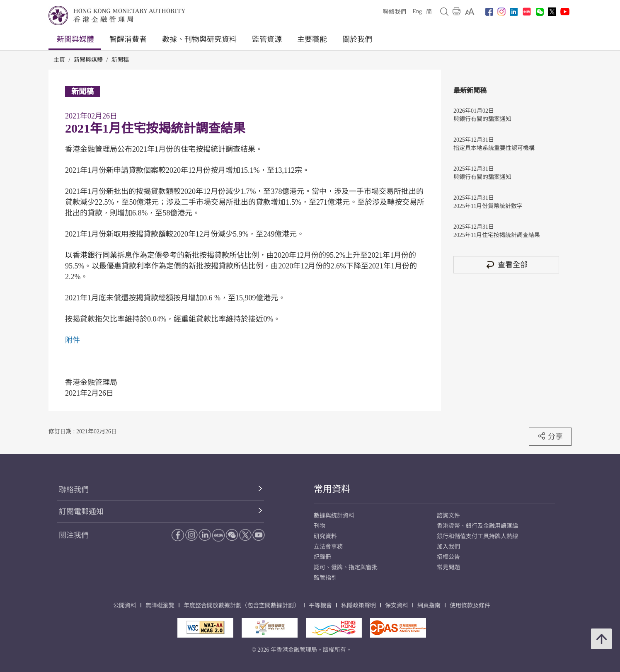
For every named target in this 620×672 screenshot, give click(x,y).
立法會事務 (328, 547)
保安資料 (397, 606)
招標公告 (448, 557)
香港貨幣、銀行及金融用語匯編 (477, 526)
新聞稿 (120, 60)
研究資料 (325, 536)
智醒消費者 (128, 39)
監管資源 (267, 39)
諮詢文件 (448, 516)
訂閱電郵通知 (81, 512)
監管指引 (325, 578)
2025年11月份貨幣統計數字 (488, 206)
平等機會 (320, 606)
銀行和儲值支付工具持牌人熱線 (477, 536)
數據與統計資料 (334, 516)
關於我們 (357, 39)
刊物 (320, 526)
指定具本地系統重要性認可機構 (494, 148)
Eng (417, 11)
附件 (73, 340)
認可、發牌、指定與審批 (346, 567)
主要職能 (312, 39)
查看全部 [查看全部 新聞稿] (506, 265)
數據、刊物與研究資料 (199, 39)
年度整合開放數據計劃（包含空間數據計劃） (242, 606)
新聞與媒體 (75, 39)
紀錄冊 (322, 557)
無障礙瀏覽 (160, 606)
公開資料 (125, 606)
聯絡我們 (395, 12)
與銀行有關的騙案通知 (482, 119)
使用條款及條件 (470, 606)
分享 (550, 436)
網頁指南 (429, 606)
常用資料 (332, 489)
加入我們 (448, 547)
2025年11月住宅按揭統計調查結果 (497, 235)
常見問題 (448, 567)
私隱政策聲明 (358, 606)
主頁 (59, 60)
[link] (470, 12)
